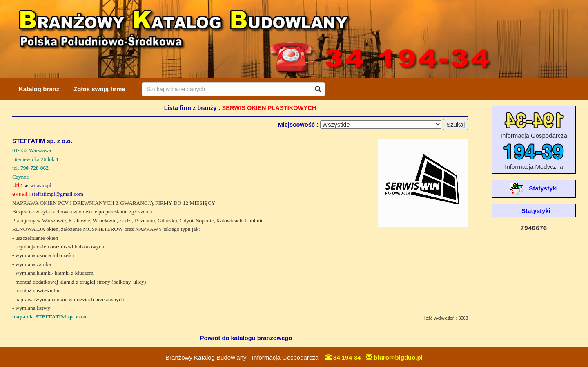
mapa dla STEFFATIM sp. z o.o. (50, 317)
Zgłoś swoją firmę (99, 89)
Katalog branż (39, 89)
